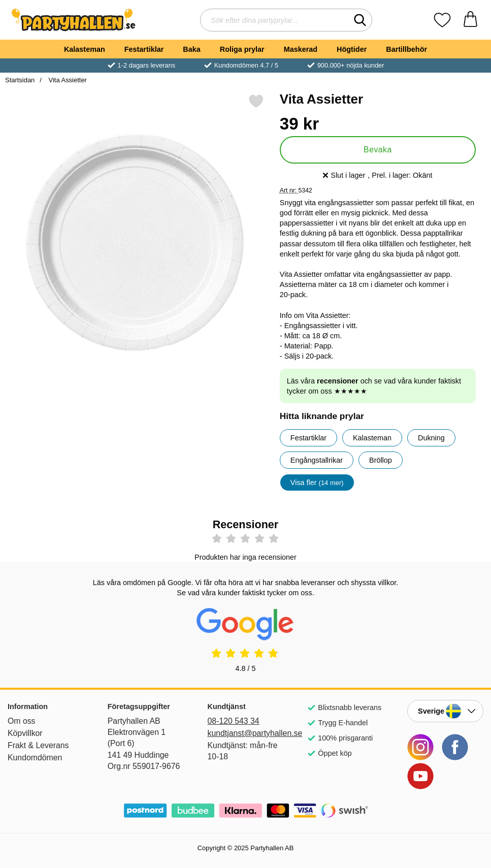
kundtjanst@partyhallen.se (246, 733)
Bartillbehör (406, 49)
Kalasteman (85, 49)
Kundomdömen (35, 758)
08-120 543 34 (234, 721)
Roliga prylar (242, 49)
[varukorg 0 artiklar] (470, 20)
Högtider (352, 49)
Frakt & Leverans (38, 745)
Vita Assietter (67, 80)
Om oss (22, 721)
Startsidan (20, 80)
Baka (191, 49)
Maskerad (301, 49)
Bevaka (378, 150)
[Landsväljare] (445, 711)
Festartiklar (144, 49)
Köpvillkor (25, 733)
